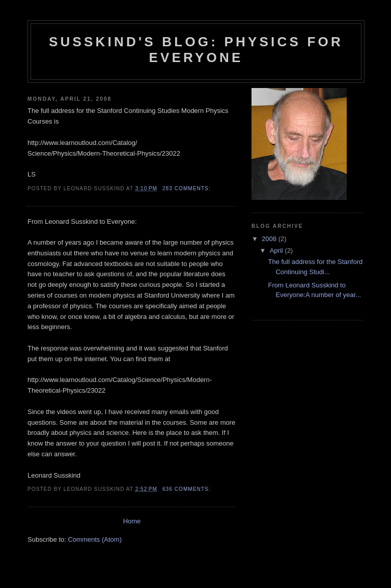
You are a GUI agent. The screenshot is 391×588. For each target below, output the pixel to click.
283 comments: (188, 188)
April (277, 251)
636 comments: (188, 489)
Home (132, 521)
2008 (270, 239)
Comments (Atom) (95, 539)
